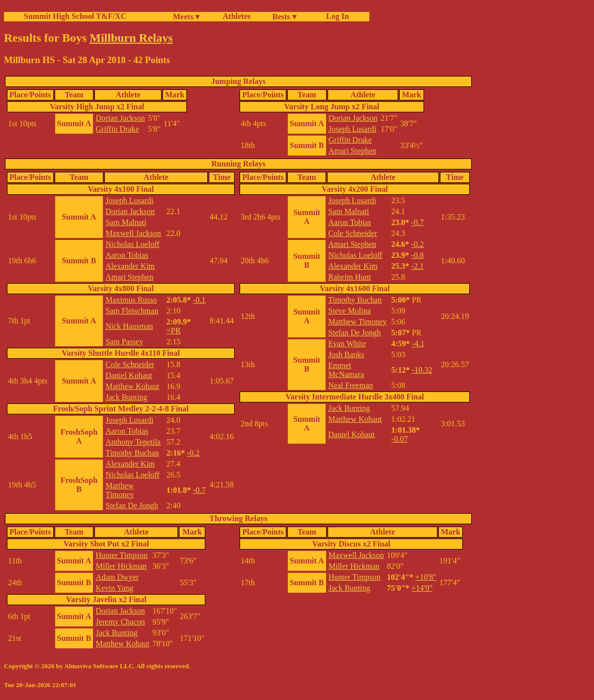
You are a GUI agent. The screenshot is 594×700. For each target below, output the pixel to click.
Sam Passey (124, 342)
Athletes (237, 16)
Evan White (347, 344)
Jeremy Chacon (120, 622)
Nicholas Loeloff (132, 244)
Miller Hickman (121, 566)
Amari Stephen (352, 151)
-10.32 (422, 370)
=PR (174, 331)
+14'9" (422, 588)
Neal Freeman (350, 385)
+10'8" (426, 577)
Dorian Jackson (120, 118)
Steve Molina (349, 311)
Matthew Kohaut (132, 386)
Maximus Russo (131, 300)
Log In (336, 16)
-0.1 (199, 300)
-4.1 (418, 344)
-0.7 (199, 490)
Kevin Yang (114, 588)
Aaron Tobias (127, 255)
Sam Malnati (126, 222)
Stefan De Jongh (132, 506)
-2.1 (417, 266)
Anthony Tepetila (133, 442)
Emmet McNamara (346, 370)
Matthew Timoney (120, 490)
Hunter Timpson (121, 555)
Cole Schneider (130, 364)
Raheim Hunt (349, 277)
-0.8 (417, 255)
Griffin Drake (117, 129)
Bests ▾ (284, 17)
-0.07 (399, 439)
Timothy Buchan (132, 453)
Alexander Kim (130, 266)
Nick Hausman (129, 326)
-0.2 (193, 453)
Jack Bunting (126, 397)
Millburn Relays (131, 38)
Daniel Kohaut (129, 375)
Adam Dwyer (117, 577)
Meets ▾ (186, 17)
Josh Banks (346, 354)
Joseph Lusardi (352, 129)
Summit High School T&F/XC (75, 16)
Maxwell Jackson (133, 233)
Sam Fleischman (132, 311)
